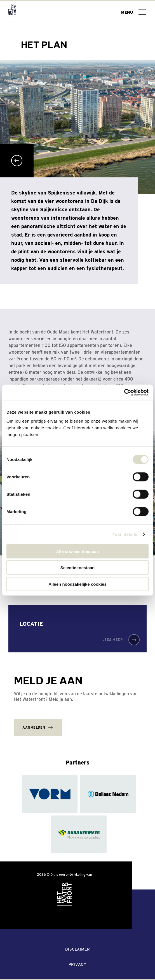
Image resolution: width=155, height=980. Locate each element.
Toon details (125, 534)
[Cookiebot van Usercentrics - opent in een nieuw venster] (124, 392)
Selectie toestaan (78, 568)
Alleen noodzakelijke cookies (77, 584)
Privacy (78, 964)
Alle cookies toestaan (77, 551)
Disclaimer (78, 949)
